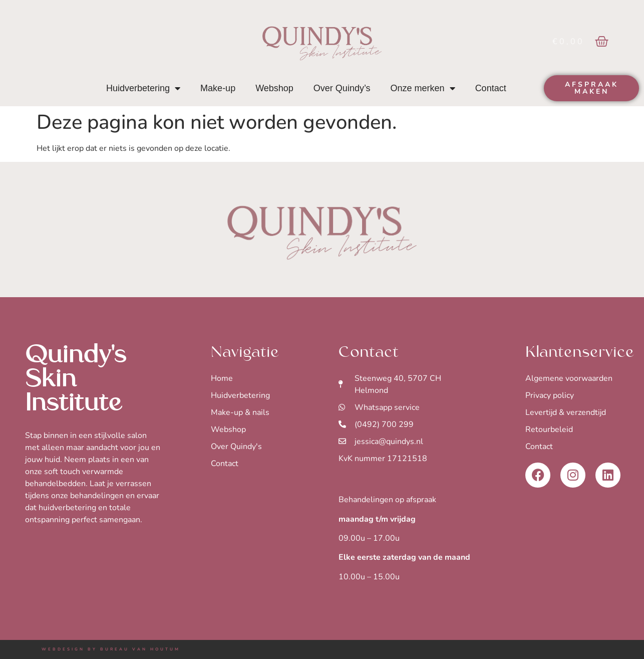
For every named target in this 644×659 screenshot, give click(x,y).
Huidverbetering (143, 88)
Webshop (274, 88)
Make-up (218, 88)
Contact (491, 88)
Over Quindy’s (342, 88)
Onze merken (423, 88)
